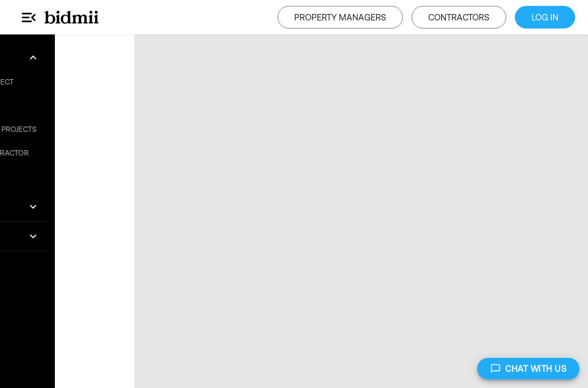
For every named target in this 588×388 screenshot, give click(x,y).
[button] (67, 58)
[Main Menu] (29, 17)
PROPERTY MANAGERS (340, 17)
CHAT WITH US (528, 369)
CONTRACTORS (459, 17)
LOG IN (545, 17)
